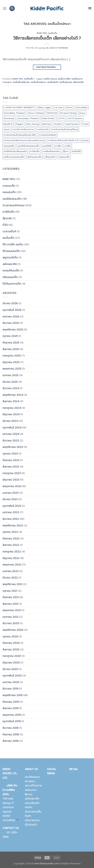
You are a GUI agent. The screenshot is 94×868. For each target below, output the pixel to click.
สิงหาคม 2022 (11, 545)
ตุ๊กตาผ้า (7, 218)
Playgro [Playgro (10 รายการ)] (20, 124)
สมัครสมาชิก (10, 264)
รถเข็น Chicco (50, 79)
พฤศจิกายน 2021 (12, 584)
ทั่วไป (5, 225)
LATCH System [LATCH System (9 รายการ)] (75, 118)
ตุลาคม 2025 (10, 336)
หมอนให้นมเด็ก (11, 270)
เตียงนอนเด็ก (10, 277)
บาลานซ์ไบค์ (9, 231)
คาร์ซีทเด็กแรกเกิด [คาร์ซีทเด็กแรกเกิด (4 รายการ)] (51, 151)
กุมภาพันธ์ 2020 (12, 675)
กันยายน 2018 (11, 734)
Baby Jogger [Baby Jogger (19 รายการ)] (45, 107)
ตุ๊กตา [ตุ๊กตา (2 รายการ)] (66, 151)
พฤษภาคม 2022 (12, 564)
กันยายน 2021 (11, 597)
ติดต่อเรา (30, 781)
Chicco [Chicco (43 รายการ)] (69, 107)
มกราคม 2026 (11, 316)
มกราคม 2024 (11, 434)
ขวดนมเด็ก (9, 186)
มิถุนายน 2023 (11, 480)
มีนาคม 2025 (10, 382)
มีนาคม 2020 (10, 669)
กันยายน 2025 (11, 342)
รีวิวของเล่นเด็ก (11, 251)
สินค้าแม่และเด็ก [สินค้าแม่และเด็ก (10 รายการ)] (35, 157)
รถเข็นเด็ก (53, 33)
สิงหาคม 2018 (11, 741)
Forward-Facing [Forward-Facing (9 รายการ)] (68, 113)
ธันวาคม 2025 (11, 323)
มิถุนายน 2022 (11, 558)
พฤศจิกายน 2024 (13, 395)
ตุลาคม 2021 (10, 591)
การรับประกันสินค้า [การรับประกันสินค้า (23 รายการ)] (48, 135)
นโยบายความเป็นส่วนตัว (32, 822)
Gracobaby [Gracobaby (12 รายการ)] (9, 118)
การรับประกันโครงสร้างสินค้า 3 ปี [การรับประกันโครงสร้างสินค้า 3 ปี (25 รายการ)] (63, 140)
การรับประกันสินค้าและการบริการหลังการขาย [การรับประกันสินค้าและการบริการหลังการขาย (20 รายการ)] (24, 140)
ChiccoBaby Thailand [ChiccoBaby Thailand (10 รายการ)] (14, 113)
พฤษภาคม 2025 (12, 369)
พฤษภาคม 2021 (12, 610)
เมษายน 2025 (10, 375)
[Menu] (5, 8)
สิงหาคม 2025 (11, 349)
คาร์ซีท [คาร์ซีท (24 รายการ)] (58, 146)
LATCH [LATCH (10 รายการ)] (61, 118)
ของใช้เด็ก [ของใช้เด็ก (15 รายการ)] (47, 146)
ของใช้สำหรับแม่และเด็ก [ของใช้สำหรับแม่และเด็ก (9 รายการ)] (28, 146)
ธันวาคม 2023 (11, 440)
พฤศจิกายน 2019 (12, 695)
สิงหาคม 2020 (11, 649)
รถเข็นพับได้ (53, 82)
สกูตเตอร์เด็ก (10, 257)
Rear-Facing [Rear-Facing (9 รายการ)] (33, 124)
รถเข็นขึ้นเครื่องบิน (21, 82)
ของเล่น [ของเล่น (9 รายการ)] (85, 140)
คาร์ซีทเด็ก (9, 212)
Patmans (63, 48)
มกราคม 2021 (10, 617)
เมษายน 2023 (11, 493)
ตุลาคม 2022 (10, 532)
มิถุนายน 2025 (11, 362)
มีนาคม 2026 (10, 303)
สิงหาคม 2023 (11, 466)
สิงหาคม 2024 (11, 401)
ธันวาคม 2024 (11, 388)
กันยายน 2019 (11, 702)
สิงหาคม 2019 (10, 708)
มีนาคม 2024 (10, 421)
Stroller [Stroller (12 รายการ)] (58, 124)
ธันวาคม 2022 (11, 519)
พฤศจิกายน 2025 (13, 329)
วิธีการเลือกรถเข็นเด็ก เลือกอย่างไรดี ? (47, 38)
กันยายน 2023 (11, 460)
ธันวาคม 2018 (10, 728)
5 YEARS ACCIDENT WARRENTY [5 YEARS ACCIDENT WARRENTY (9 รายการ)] (19, 107)
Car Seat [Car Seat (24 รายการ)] (58, 107)
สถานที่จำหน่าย (33, 785)
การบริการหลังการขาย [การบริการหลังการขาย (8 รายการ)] (23, 129)
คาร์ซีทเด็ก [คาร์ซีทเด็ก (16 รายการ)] (35, 151)
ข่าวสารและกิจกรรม (14, 205)
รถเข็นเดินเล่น (66, 82)
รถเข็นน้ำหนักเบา (39, 82)
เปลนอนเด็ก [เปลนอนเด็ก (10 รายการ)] (64, 157)
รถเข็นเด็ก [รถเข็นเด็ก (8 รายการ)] (76, 151)
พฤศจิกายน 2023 (13, 447)
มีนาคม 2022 (10, 577)
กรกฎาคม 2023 (12, 473)
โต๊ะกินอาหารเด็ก (12, 284)
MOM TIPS (42, 33)
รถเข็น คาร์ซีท (64, 79)
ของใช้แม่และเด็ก (12, 199)
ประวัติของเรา (32, 777)
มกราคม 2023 (11, 512)
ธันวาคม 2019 (10, 688)
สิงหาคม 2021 (10, 604)
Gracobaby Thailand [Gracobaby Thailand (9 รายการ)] (28, 118)
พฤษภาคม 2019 (12, 715)
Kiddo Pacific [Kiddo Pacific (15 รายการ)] (48, 118)
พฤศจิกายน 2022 (13, 525)
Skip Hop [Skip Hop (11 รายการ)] (46, 124)
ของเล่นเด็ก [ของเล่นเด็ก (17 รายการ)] (9, 146)
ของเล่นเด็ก (9, 192)
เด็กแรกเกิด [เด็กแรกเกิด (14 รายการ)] (50, 157)
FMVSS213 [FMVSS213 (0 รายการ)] (52, 113)
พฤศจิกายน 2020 (13, 630)
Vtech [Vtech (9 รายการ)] (6, 129)
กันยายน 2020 (11, 643)
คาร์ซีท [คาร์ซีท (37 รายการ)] (68, 146)
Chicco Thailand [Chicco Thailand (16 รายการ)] (36, 113)
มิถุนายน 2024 (11, 414)
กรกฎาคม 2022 (12, 551)
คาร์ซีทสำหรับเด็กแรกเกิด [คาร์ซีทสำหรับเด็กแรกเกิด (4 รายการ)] (15, 151)
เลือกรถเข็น (78, 82)
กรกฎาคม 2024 (12, 408)
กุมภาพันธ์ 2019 (12, 721)
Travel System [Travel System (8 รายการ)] (72, 124)
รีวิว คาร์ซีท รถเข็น (13, 244)
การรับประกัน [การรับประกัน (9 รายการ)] (43, 129)
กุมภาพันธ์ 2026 (12, 310)
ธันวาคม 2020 (11, 623)
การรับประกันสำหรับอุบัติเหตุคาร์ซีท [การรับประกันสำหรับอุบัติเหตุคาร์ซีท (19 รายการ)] (20, 135)
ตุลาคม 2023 (10, 453)
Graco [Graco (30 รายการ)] (82, 113)
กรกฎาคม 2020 (12, 656)
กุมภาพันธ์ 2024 (12, 427)
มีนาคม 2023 (10, 499)
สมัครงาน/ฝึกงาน (31, 792)
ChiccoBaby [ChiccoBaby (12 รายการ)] (82, 107)
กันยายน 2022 (11, 538)
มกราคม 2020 (11, 682)
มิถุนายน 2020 (11, 662)
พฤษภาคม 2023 (12, 486)
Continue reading (47, 67)
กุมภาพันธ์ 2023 (12, 506)
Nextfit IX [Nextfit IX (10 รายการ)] (8, 124)
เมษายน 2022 (11, 571)
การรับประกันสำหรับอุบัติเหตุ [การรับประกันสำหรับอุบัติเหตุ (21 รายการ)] (65, 129)
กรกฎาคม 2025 (12, 355)
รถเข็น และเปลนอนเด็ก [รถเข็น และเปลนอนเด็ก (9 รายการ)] (14, 157)
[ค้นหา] (12, 9)
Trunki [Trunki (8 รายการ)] (85, 124)
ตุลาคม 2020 (10, 636)
